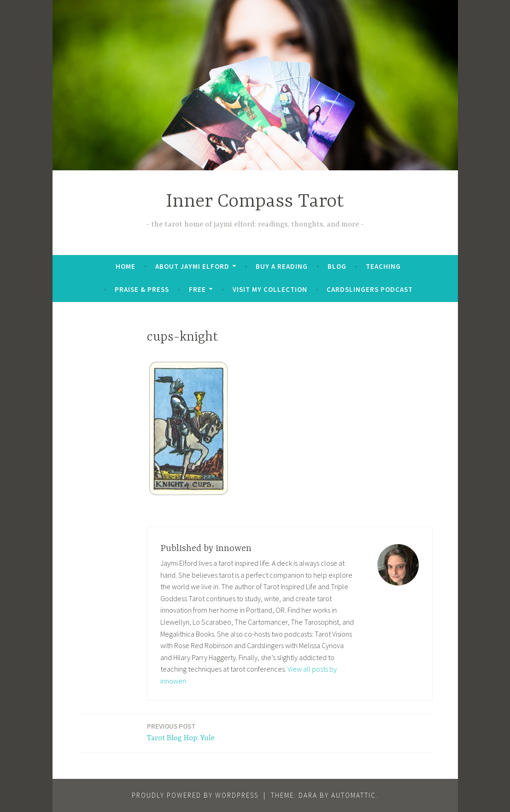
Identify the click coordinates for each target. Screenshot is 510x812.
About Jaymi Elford (192, 266)
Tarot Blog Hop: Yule (181, 732)
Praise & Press (142, 289)
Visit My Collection (270, 289)
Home (126, 266)
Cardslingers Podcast (370, 289)
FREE (197, 289)
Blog (337, 266)
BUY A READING (282, 266)
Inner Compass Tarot (255, 202)
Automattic (354, 795)
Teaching (383, 266)
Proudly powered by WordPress (195, 795)
